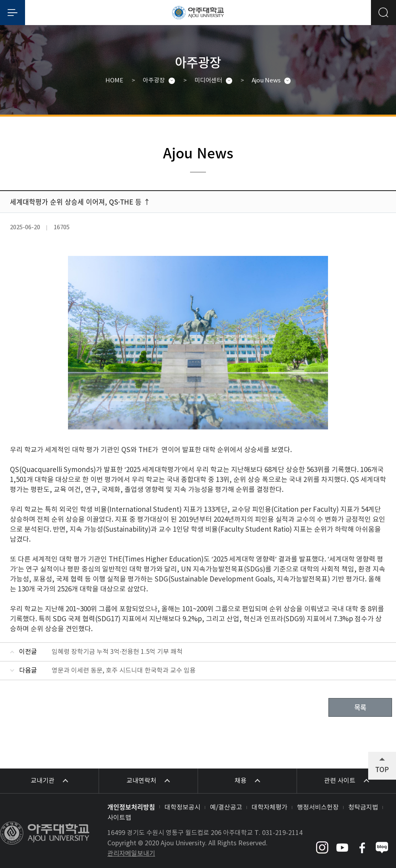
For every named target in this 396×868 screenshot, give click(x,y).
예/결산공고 (226, 808)
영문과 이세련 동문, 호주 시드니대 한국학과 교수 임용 (124, 671)
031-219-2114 (282, 833)
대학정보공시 (182, 808)
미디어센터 (208, 81)
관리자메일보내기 (131, 854)
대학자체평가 (270, 808)
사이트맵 (119, 818)
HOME (114, 81)
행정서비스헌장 (318, 808)
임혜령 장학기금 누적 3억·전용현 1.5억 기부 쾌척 (117, 652)
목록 (360, 707)
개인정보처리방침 (131, 807)
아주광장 (154, 81)
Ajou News (266, 81)
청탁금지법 (363, 808)
